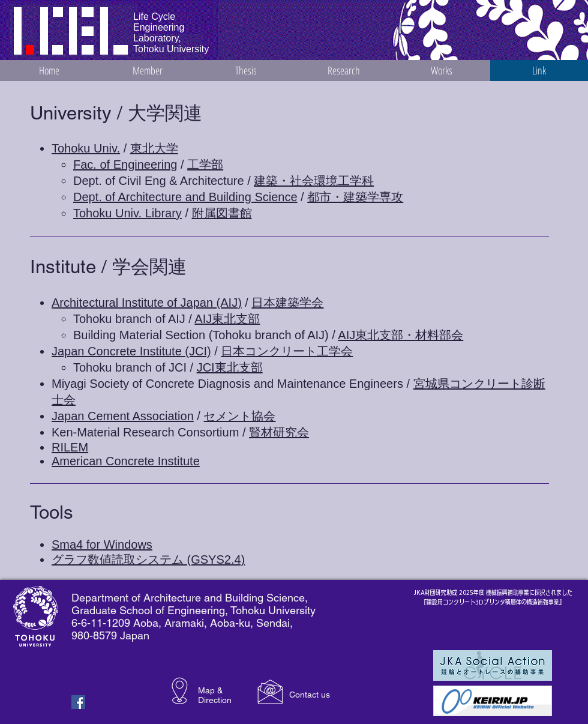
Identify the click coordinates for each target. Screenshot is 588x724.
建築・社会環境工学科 (314, 181)
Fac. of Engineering (125, 164)
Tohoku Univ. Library (127, 213)
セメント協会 (239, 416)
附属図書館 (222, 213)
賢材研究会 (279, 432)
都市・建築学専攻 (355, 197)
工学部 (205, 164)
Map (206, 690)
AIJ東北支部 (227, 319)
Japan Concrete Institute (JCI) (131, 351)
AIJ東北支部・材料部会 (400, 335)
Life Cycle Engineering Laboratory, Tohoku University (171, 33)
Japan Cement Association (123, 416)
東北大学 (154, 148)
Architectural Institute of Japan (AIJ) (147, 303)
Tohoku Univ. (86, 148)
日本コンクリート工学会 (287, 351)
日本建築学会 (287, 303)
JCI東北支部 (230, 367)
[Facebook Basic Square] (78, 702)
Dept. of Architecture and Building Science (185, 197)
